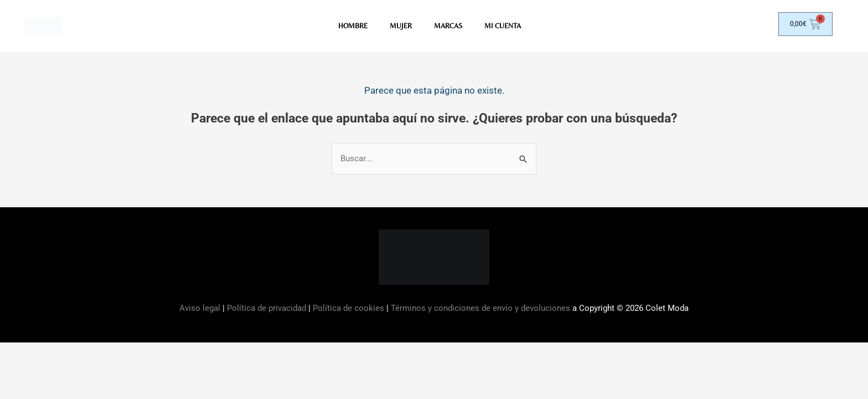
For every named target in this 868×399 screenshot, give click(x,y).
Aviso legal (201, 310)
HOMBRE (350, 27)
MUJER (399, 27)
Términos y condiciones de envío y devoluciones (480, 310)
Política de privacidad (267, 310)
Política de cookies (348, 310)
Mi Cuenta (506, 27)
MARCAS (448, 27)
